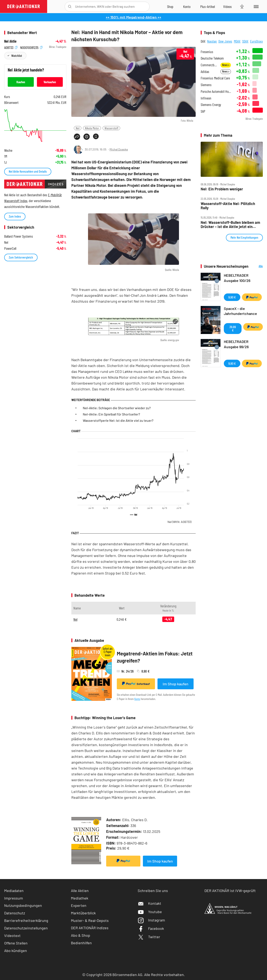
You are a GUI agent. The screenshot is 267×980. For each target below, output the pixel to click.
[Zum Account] (187, 6)
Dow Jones (225, 41)
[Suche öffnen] (70, 7)
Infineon (206, 98)
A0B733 (11, 47)
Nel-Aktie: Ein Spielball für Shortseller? (111, 414)
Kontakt (149, 903)
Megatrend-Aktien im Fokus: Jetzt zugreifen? (155, 657)
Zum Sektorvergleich (21, 257)
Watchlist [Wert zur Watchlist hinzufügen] (17, 55)
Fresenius (207, 52)
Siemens (206, 85)
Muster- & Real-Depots (90, 920)
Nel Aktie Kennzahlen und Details (28, 171)
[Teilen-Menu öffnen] (77, 137)
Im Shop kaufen (176, 684)
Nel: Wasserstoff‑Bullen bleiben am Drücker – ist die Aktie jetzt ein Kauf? (230, 225)
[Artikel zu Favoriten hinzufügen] (96, 136)
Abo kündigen (16, 951)
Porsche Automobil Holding (216, 91)
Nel (78, 128)
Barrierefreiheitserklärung (26, 920)
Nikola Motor (92, 128)
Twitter (149, 937)
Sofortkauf (136, 684)
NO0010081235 (31, 47)
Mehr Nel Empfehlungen (244, 237)
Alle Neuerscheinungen (257, 266)
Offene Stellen (16, 943)
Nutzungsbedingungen (23, 905)
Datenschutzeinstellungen (26, 928)
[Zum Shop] (170, 6)
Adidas (205, 72)
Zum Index (15, 216)
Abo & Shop (81, 935)
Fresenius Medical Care (215, 78)
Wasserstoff (111, 128)
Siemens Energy (211, 105)
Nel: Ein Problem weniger (222, 189)
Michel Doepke (119, 149)
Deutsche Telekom (212, 58)
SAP (203, 111)
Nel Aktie (10, 41)
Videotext (12, 935)
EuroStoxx (256, 41)
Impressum (14, 898)
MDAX (237, 41)
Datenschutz (15, 913)
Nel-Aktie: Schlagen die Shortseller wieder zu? (117, 408)
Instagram (151, 920)
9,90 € (232, 297)
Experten (79, 905)
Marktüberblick (83, 913)
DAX (203, 41)
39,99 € (233, 328)
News (226, 65)
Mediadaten (14, 891)
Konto (137, 699)
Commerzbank (209, 65)
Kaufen (21, 82)
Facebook (151, 928)
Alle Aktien (80, 891)
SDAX (245, 41)
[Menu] (255, 6)
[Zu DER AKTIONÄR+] (208, 6)
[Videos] (227, 6)
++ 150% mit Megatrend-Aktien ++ (133, 17)
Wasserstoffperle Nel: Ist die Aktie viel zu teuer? (118, 420)
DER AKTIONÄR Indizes (90, 928)
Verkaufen (50, 82)
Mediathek (80, 898)
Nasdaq (212, 41)
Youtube (150, 912)
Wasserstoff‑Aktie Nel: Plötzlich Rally (228, 206)
